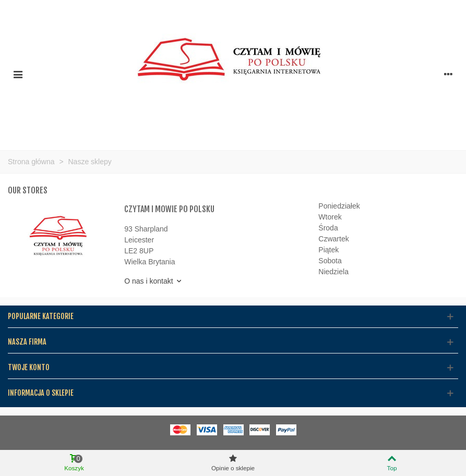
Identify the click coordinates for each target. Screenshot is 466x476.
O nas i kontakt (153, 281)
